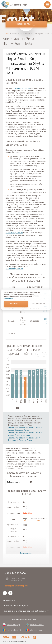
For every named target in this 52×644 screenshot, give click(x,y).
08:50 (25, 529)
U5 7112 (26, 540)
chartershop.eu (35, 625)
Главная (6, 34)
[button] (38, 354)
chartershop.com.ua (21, 88)
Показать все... (26, 553)
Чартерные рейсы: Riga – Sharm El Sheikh (26, 492)
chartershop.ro (35, 630)
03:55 (25, 525)
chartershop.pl (11, 625)
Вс (24, 536)
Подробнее (9, 299)
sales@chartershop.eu (16, 586)
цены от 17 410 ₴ (46, 321)
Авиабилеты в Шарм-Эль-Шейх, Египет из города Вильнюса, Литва (25, 429)
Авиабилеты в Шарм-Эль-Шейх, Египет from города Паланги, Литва (24, 439)
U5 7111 (26, 506)
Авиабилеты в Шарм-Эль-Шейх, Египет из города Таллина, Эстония (25, 434)
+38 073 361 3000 (18, 579)
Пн (24, 502)
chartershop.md (12, 630)
